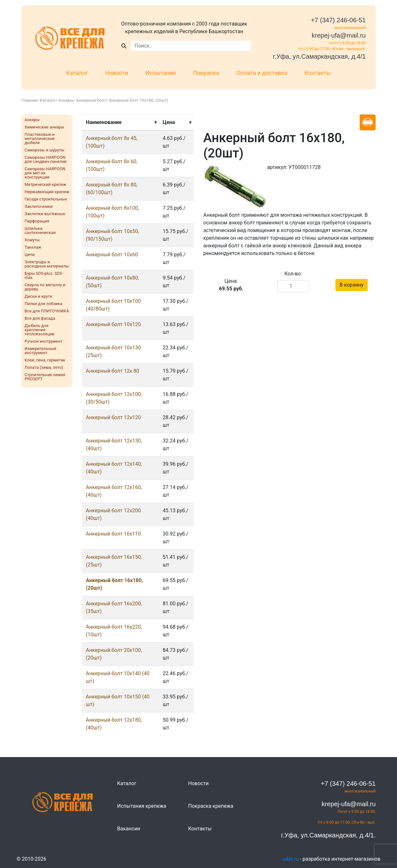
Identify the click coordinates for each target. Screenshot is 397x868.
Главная (29, 100)
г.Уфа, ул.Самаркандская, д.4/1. (328, 835)
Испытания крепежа (142, 806)
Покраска (206, 73)
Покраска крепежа (211, 806)
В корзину (352, 285)
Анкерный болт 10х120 (113, 324)
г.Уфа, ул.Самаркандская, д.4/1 (319, 56)
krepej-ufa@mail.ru (339, 35)
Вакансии (129, 829)
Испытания (161, 73)
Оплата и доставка (262, 73)
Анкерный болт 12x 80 (112, 371)
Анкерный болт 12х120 (113, 417)
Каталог (77, 73)
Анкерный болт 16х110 (113, 534)
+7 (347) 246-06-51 (338, 20)
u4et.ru (291, 859)
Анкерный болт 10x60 (112, 255)
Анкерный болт (91, 100)
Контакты (318, 73)
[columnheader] (120, 122)
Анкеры (66, 100)
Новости (116, 73)
